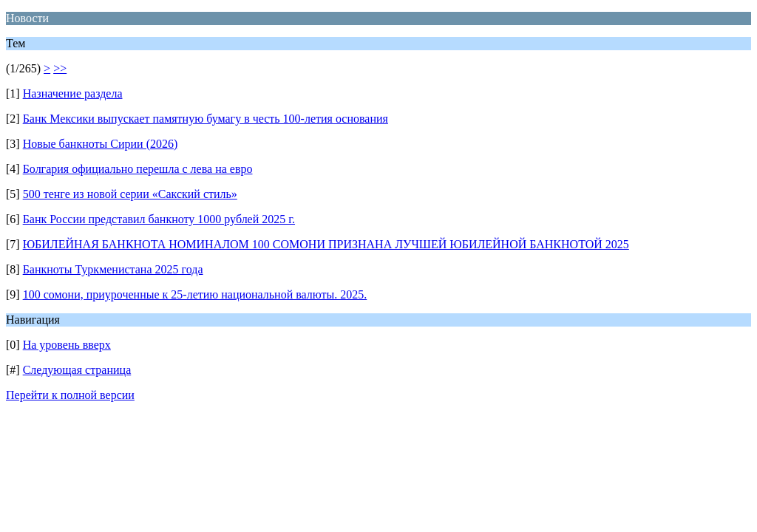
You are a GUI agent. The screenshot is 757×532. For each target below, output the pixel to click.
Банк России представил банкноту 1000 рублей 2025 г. (159, 219)
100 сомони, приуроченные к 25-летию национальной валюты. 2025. (195, 294)
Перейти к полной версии (70, 395)
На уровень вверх (67, 345)
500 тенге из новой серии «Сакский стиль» (130, 194)
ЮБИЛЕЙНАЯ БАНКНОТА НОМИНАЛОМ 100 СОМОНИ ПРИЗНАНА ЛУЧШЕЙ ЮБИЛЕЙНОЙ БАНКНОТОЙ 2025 (326, 244)
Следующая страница (77, 370)
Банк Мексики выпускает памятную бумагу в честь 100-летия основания (206, 119)
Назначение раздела (73, 93)
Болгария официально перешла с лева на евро (138, 169)
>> (60, 68)
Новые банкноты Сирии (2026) (101, 144)
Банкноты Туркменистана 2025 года (113, 269)
